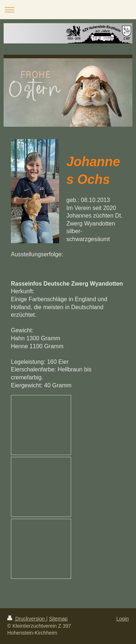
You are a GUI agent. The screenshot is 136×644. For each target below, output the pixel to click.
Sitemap (58, 619)
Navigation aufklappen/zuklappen (68, 10)
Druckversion (27, 619)
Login (123, 619)
